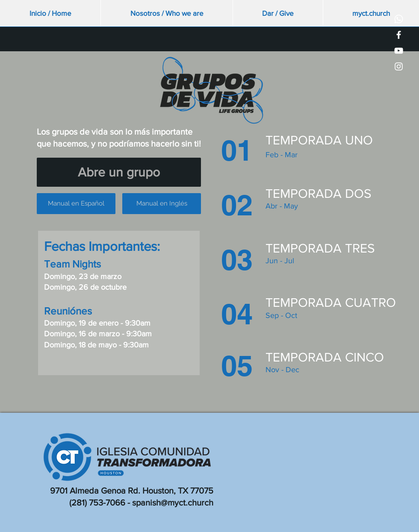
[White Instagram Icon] (399, 66)
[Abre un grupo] (119, 172)
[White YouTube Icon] (399, 51)
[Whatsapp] (399, 19)
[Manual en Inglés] (162, 204)
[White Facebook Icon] (399, 35)
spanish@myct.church (173, 503)
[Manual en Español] (76, 204)
